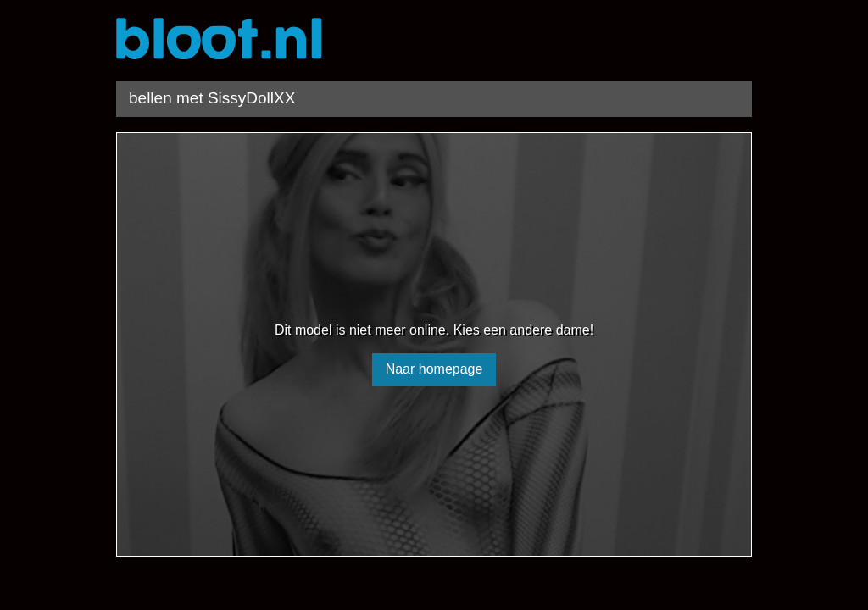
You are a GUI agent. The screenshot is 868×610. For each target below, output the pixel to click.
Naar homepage (434, 369)
